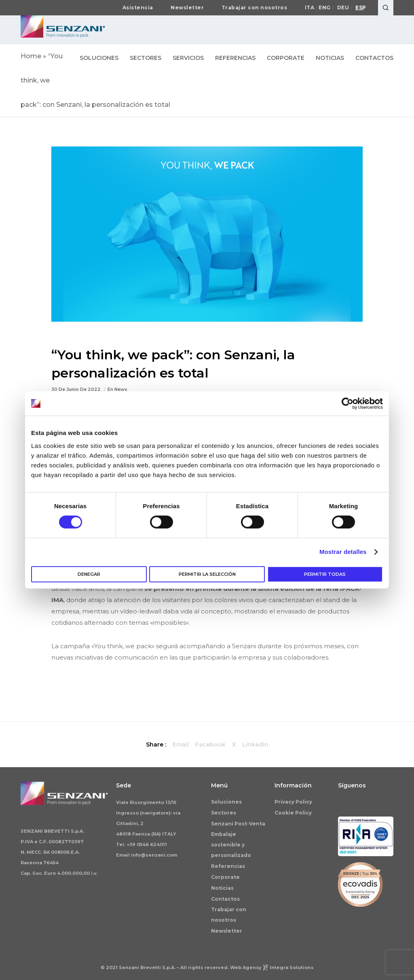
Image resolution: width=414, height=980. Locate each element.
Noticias (222, 888)
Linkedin (255, 745)
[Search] (386, 8)
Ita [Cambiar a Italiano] (310, 8)
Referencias (228, 866)
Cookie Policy (293, 813)
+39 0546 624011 (147, 844)
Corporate (225, 877)
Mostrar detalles (343, 552)
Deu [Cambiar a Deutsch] (343, 8)
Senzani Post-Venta (238, 824)
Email (181, 745)
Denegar (89, 574)
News (121, 389)
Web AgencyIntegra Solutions (272, 967)
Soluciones (226, 802)
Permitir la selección (207, 574)
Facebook (210, 745)
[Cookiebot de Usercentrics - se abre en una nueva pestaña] (347, 403)
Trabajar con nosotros (255, 8)
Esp (361, 8)
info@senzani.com (154, 855)
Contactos (225, 899)
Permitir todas (325, 574)
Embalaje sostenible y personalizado (231, 845)
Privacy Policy (293, 802)
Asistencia (138, 8)
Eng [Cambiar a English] (325, 8)
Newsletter (187, 8)
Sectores (224, 813)
